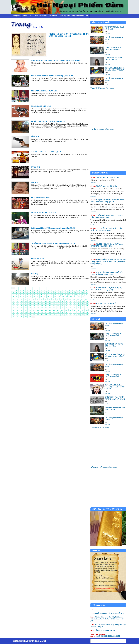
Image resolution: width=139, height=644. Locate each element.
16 (69, 288)
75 (48, 295)
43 (13, 292)
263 (30, 317)
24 (24, 290)
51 (41, 292)
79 (62, 295)
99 (55, 297)
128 (22, 301)
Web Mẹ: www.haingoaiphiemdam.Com (74, 16)
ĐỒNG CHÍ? (36, 137)
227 (38, 312)
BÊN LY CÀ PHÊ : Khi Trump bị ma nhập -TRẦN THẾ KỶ (115, 387)
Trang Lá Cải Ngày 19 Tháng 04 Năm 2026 (113, 48)
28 (38, 290)
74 (45, 295)
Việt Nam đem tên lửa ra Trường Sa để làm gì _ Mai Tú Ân (52, 76)
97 (48, 297)
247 (42, 315)
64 (86, 292)
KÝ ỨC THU (36, 167)
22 (17, 290)
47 (27, 292)
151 (38, 304)
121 (70, 299)
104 (75, 297)
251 (58, 315)
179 (75, 306)
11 (52, 288)
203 (18, 310)
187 (30, 308)
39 (76, 290)
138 (62, 301)
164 (13, 306)
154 (50, 304)
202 (13, 310)
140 (70, 301)
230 (50, 312)
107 (13, 299)
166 (22, 306)
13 (59, 288)
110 (26, 299)
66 (17, 295)
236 (75, 312)
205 (26, 310)
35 (62, 290)
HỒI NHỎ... (35, 182)
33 (55, 290)
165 (18, 306)
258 (87, 315)
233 (62, 312)
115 (46, 299)
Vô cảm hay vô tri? (38, 259)
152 (42, 304)
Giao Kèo (96, 550)
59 (69, 292)
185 (22, 308)
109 (22, 299)
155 (54, 304)
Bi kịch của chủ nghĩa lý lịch (41, 106)
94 (38, 297)
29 (41, 290)
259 (13, 317)
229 (46, 312)
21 (87, 288)
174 (54, 306)
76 (52, 295)
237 (79, 312)
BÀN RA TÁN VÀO (100, 173)
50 (38, 292)
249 (50, 315)
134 (46, 301)
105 (79, 297)
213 (58, 310)
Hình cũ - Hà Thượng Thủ (103, 303)
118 (58, 299)
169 (34, 306)
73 (41, 295)
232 (58, 312)
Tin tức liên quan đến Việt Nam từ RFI (107, 613)
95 (41, 297)
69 (27, 295)
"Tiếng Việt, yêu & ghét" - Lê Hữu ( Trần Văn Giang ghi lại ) (107, 216)
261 (22, 317)
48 (31, 292)
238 (83, 312)
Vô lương (34, 274)
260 (18, 317)
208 (38, 310)
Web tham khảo (98, 605)
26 (31, 290)
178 (70, 306)
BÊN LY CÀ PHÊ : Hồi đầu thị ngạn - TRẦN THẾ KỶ (115, 69)
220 (87, 310)
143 (83, 301)
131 (34, 301)
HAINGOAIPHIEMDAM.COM (105, 635)
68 (24, 295)
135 (50, 301)
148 (26, 304)
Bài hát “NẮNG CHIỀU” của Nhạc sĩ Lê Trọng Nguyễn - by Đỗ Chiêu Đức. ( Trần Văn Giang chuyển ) (108, 262)
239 (87, 312)
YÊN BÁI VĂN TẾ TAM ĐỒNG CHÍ (44, 91)
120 (66, 299)
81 (69, 295)
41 (83, 290)
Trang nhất (16, 16)
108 (18, 299)
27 (34, 290)
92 (31, 297)
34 (59, 290)
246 (38, 315)
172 (46, 306)
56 (59, 292)
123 (78, 299)
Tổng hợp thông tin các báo (103, 630)
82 (73, 295)
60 (73, 292)
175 (58, 306)
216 (70, 310)
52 (45, 292)
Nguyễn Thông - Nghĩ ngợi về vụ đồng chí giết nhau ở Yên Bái (53, 243)
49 (34, 292)
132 (38, 301)
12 (55, 288)
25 (27, 290)
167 (26, 306)
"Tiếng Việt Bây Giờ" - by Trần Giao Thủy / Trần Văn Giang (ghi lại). (69, 35)
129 (26, 301)
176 (62, 306)
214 (62, 310)
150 (34, 304)
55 (55, 292)
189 (38, 308)
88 (17, 297)
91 (27, 297)
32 (52, 290)
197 (70, 308)
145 (13, 304)
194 (58, 308)
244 (30, 315)
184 (18, 308)
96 (45, 297)
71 (34, 295)
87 (13, 297)
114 (42, 299)
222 (18, 312)
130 (30, 301)
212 (54, 310)
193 (54, 308)
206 (30, 310)
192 (50, 308)
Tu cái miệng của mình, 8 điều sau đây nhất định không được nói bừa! (56, 60)
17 (73, 288)
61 (76, 292)
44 (17, 292)
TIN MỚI (96, 319)
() (102, 88)
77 (55, 295)
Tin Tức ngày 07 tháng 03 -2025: (105, 177)
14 (62, 288)
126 (13, 301)
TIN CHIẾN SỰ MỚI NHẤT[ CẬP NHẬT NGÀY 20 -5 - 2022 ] (106, 229)
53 (48, 292)
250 (54, 315)
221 (13, 312)
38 (73, 290)
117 (54, 299)
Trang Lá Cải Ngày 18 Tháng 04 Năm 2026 (113, 376)
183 (13, 308)
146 (18, 304)
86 (86, 295)
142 (79, 301)
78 (59, 295)
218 (79, 310)
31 (48, 290)
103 (71, 297)
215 (66, 310)
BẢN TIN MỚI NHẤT (101, 23)
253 (66, 315)
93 (34, 297)
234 (66, 312)
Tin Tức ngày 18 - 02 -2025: (104, 186)
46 (24, 292)
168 (30, 306)
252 (62, 315)
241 (18, 315)
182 (87, 306)
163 (87, 304)
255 (75, 315)
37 (69, 290)
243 (26, 315)
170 (38, 306)
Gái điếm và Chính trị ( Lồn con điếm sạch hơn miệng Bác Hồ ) (54, 228)
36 (66, 290)
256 (79, 315)
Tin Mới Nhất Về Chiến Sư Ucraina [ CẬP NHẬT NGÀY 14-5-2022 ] (107, 245)
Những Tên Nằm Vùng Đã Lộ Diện (107, 509)
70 (31, 295)
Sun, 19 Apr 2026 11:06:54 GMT (46, 16)
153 (46, 304)
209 (42, 310)
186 (26, 308)
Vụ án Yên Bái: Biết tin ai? (41, 198)
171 (42, 306)
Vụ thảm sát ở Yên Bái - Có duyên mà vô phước (48, 121)
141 (75, 301)
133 (42, 301)
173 (50, 306)
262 (26, 317)
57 (62, 292)
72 (38, 295)
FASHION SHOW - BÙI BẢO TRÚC (44, 213)
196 (66, 308)
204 (22, 310)
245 (34, 315)
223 (22, 312)
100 (59, 297)
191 (46, 308)
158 (66, 304)
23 (20, 290)
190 (42, 308)
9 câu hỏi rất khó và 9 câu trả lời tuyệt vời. (46, 152)
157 (62, 304)
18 (76, 288)
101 (63, 297)
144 (87, 301)
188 (34, 308)
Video (25, 16)
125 (86, 299)
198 (75, 308)
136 (54, 301)
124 (82, 299)
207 (34, 310)
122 (74, 299)
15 (66, 288)
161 (79, 304)
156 (58, 304)
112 (34, 299)
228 (42, 312)
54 (52, 292)
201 (87, 308)
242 (22, 315)
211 (50, 310)
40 (80, 290)
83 (76, 295)
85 (83, 295)
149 (30, 304)
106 (83, 297)
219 (83, 310)
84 (80, 295)
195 (62, 308)
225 (30, 312)
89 (20, 297)
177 (66, 306)
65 (13, 295)
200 (83, 308)
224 (26, 312)
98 (52, 297)
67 (20, 295)
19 (80, 288)
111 (30, 299)
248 (46, 315)
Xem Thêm (107, 34)
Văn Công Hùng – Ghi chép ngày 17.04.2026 (115, 408)
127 (18, 301)
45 (20, 292)
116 (50, 299)
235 (70, 312)
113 (38, 299)
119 (62, 299)
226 (34, 312)
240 (13, 315)
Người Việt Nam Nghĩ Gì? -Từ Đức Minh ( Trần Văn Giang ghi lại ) (107, 273)
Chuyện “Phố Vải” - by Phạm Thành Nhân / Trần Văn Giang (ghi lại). (107, 201)
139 (66, 301)
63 (83, 292)
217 (74, 310)
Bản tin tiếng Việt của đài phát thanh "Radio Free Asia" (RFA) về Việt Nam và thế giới (107, 619)
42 (87, 290)
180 (79, 306)
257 (83, 315)
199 (79, 308)
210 (46, 310)
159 (70, 304)
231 (54, 312)
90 (24, 297)
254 (70, 315)
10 (48, 288)
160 (75, 304)
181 (83, 306)
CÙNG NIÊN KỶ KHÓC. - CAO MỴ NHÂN (114, 59)
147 (22, 304)
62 (80, 292)
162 (83, 304)
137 (58, 301)
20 (83, 288)
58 (66, 292)
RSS (31, 16)
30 (45, 290)
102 (67, 297)
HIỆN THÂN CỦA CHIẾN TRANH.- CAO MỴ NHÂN (115, 398)
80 (66, 295)
